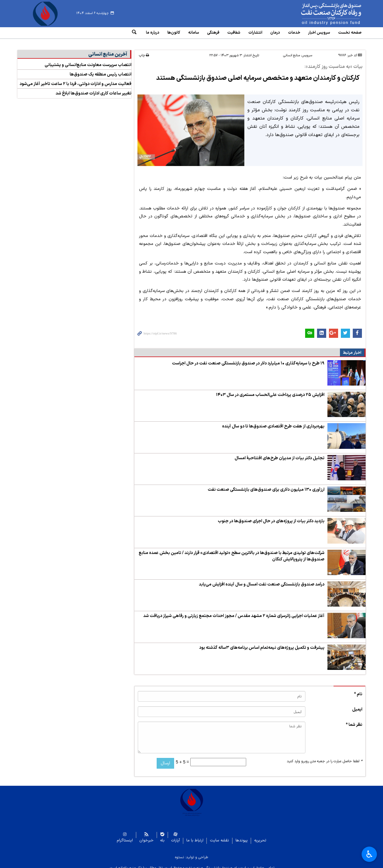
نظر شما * (354, 720)
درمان (275, 33)
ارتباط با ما (195, 836)
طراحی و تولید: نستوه (191, 852)
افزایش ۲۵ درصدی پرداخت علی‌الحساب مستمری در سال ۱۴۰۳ (270, 390)
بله (162, 836)
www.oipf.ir (317, 14)
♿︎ (369, 854)
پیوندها (242, 836)
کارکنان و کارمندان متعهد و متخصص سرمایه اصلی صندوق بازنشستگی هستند (256, 74)
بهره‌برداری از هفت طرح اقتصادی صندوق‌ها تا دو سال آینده (273, 422)
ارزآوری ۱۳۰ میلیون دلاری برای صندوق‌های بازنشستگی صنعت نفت (266, 485)
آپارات (175, 836)
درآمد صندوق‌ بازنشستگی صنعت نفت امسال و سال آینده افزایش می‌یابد (262, 580)
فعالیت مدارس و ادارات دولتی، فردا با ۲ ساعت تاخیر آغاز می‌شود (75, 79)
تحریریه (260, 836)
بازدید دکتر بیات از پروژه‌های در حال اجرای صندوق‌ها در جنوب (271, 517)
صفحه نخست (350, 33)
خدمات (294, 33)
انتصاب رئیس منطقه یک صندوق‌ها (100, 70)
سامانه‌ (194, 33)
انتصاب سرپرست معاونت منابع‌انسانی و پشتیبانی (88, 60)
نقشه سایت (219, 836)
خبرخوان (146, 836)
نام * (358, 689)
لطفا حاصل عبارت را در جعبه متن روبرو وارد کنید (325, 756)
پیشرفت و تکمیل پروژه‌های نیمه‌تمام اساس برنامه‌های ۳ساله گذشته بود (262, 643)
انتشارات (255, 33)
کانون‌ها (174, 33)
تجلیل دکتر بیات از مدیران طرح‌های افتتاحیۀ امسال (279, 453)
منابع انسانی (292, 51)
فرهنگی (213, 33)
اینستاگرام (125, 836)
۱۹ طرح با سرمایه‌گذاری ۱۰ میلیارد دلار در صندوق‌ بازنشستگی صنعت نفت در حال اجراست (248, 358)
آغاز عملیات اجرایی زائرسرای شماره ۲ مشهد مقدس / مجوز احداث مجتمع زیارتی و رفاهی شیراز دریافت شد (234, 611)
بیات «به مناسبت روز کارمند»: (334, 62)
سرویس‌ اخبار (319, 33)
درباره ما (153, 33)
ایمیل (357, 705)
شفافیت (234, 33)
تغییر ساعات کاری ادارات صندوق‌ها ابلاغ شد (93, 89)
